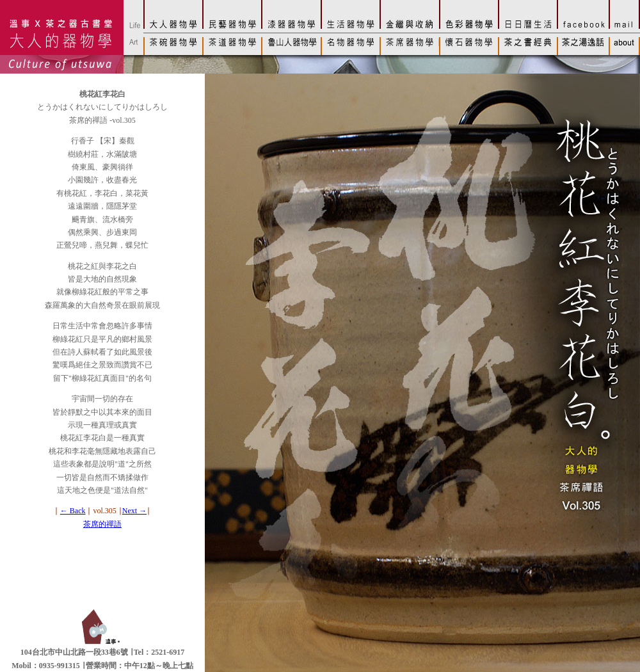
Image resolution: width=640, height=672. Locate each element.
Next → (134, 511)
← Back (73, 511)
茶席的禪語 (102, 524)
